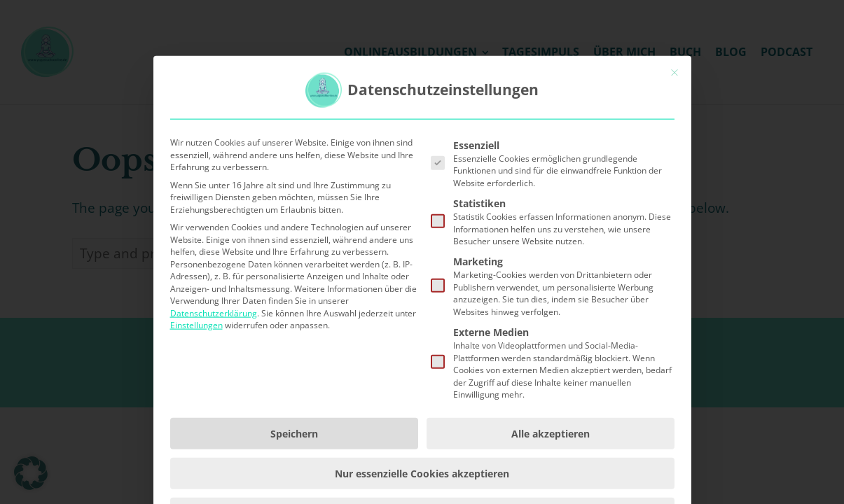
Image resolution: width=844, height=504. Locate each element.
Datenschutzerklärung (214, 392)
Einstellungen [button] (196, 404)
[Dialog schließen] (674, 151)
